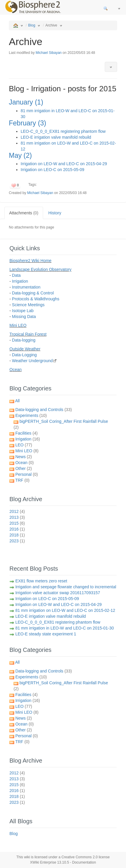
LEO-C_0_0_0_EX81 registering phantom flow (63, 131)
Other (24, 468)
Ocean (15, 370)
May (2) (20, 155)
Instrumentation (26, 287)
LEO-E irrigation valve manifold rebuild (56, 137)
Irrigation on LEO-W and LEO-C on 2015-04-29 (64, 164)
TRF (22, 480)
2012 (17, 511)
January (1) (26, 102)
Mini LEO (18, 325)
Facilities (26, 433)
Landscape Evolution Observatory (40, 269)
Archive (51, 25)
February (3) (28, 123)
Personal (27, 474)
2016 (17, 529)
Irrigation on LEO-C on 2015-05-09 (53, 170)
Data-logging (24, 340)
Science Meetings (28, 305)
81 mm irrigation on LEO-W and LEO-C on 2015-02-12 (65, 610)
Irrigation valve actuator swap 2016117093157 (58, 593)
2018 (17, 535)
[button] (111, 67)
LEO (24, 445)
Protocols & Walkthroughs (36, 299)
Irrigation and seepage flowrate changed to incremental (66, 587)
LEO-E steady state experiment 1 (46, 634)
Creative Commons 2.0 (80, 857)
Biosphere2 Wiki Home (30, 261)
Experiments (31, 415)
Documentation (84, 862)
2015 (17, 523)
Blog (32, 25)
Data (17, 275)
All (17, 401)
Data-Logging (24, 355)
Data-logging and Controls (44, 410)
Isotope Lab (23, 311)
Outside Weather (25, 349)
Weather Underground (32, 361)
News (24, 457)
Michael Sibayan (49, 53)
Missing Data (24, 317)
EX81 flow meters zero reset (41, 581)
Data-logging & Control (33, 293)
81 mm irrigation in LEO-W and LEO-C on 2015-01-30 (65, 628)
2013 (17, 517)
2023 (17, 541)
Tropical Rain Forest (28, 334)
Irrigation (20, 281)
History (55, 213)
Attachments (24, 213)
